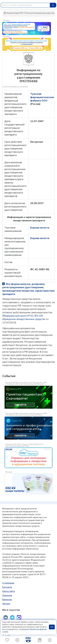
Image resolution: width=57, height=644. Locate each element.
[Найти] (53, 5)
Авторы (6, 604)
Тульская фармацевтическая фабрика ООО (42, 97)
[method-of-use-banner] (27, 28)
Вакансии (7, 599)
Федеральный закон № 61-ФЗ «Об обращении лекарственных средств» (24, 317)
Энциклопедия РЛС (14, 13)
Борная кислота (40, 228)
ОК (52, 627)
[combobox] (25, 5)
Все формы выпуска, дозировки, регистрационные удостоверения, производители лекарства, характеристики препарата (28, 289)
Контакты (7, 587)
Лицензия (7, 595)
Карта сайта (9, 591)
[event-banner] (28, 458)
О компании (8, 583)
